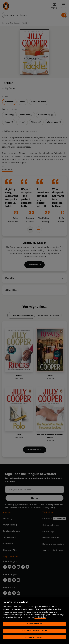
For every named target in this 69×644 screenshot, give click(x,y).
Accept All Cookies (34, 637)
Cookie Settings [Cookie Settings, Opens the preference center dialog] (34, 624)
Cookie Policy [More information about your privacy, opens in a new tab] (40, 617)
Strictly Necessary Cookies (35, 631)
